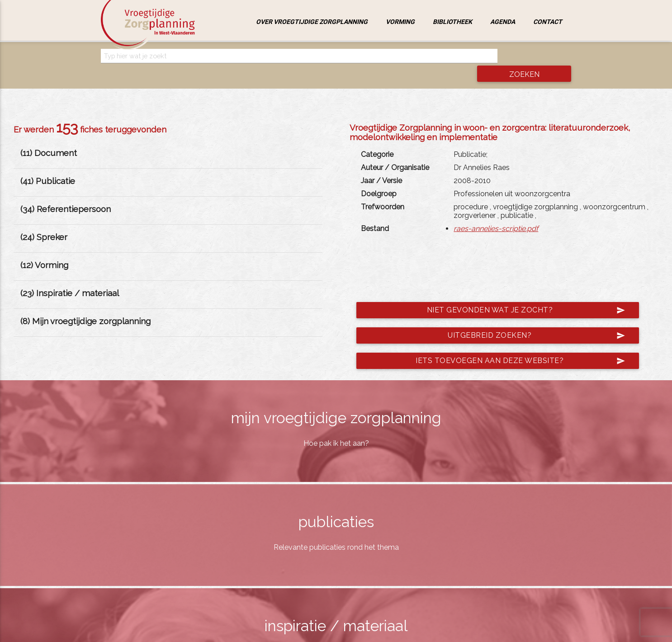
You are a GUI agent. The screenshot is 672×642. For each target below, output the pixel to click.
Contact (548, 22)
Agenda (503, 22)
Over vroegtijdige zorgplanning (312, 22)
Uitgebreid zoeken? (529, 319)
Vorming (400, 22)
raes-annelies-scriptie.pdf (496, 212)
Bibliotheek (452, 22)
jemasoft (429, 633)
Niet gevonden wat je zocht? (518, 293)
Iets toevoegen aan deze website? (513, 344)
